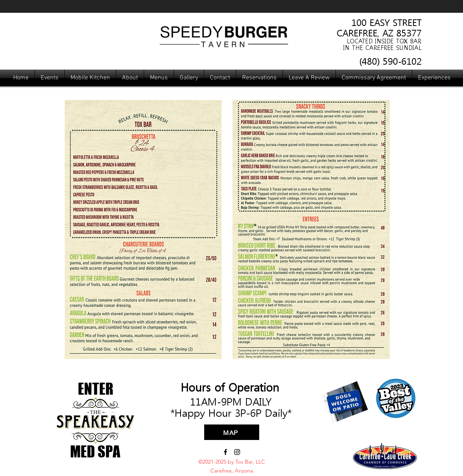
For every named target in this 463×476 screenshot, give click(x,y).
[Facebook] (225, 452)
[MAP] (232, 432)
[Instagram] (237, 452)
